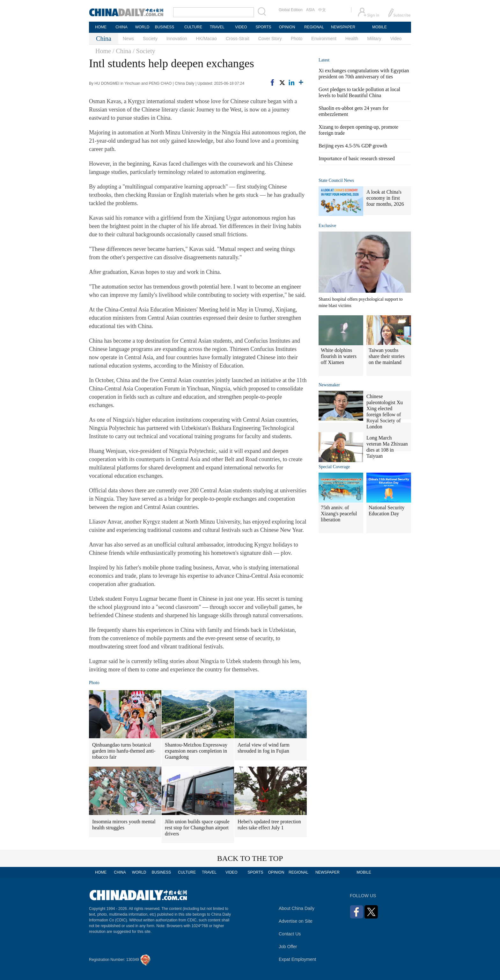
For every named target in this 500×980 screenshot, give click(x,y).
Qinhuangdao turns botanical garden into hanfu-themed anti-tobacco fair (124, 751)
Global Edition (291, 10)
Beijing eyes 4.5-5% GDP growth (353, 146)
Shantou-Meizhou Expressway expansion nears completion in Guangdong (196, 751)
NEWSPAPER (343, 27)
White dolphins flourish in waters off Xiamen (339, 356)
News (128, 39)
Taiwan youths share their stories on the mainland (387, 356)
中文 (322, 10)
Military (374, 39)
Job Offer (288, 947)
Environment (324, 39)
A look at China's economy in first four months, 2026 (385, 198)
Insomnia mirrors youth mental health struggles (124, 825)
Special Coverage (334, 467)
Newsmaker (329, 385)
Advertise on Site (296, 921)
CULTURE (193, 27)
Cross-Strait (238, 39)
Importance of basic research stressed (357, 158)
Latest (324, 60)
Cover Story (270, 39)
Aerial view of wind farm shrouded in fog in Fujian (264, 748)
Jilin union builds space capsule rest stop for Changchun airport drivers (197, 828)
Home (103, 51)
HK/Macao (206, 39)
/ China (122, 51)
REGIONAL (314, 27)
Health (352, 39)
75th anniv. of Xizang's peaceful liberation (339, 514)
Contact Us (290, 934)
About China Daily (297, 908)
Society (150, 39)
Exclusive (327, 226)
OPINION (287, 27)
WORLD (142, 27)
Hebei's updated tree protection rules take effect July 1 (269, 825)
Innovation (177, 39)
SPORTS (263, 27)
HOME (101, 27)
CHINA (121, 27)
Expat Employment (298, 959)
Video (396, 39)
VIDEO (241, 27)
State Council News (336, 180)
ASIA (310, 10)
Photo (297, 39)
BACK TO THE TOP (250, 858)
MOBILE (379, 27)
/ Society (144, 51)
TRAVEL (217, 27)
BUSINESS (165, 27)
